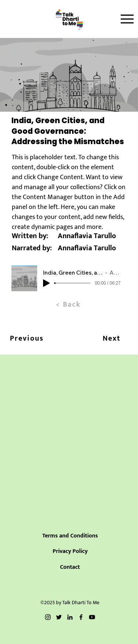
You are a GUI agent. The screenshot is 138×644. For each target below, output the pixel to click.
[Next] (112, 338)
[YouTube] (92, 617)
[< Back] (69, 304)
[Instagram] (48, 617)
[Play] (46, 283)
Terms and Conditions (70, 536)
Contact (70, 567)
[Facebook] (81, 617)
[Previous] (27, 338)
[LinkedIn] (70, 617)
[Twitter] (59, 617)
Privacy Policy (70, 551)
